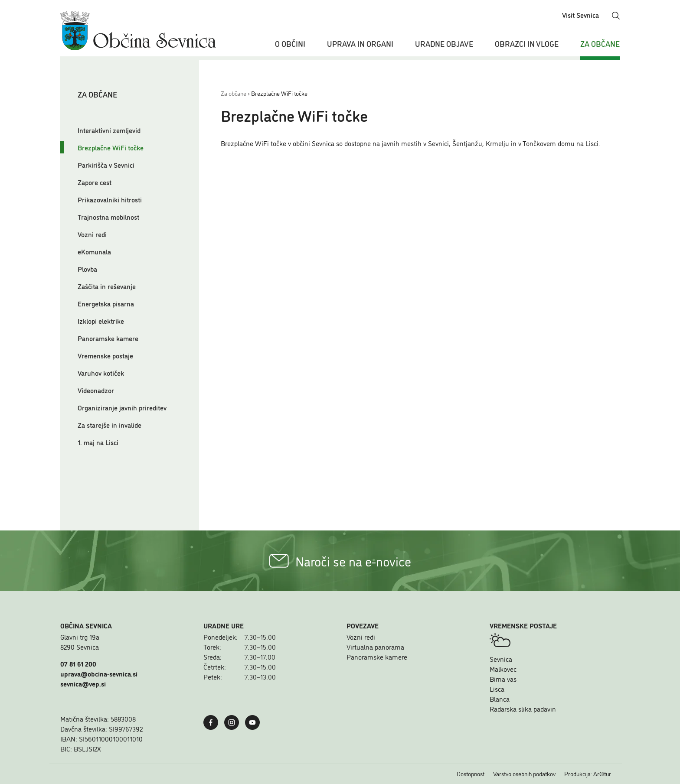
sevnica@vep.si (83, 683)
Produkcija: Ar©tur (588, 774)
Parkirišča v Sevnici (106, 165)
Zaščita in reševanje (107, 286)
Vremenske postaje (105, 355)
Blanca (500, 699)
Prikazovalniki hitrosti (110, 199)
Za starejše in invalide (110, 425)
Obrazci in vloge (527, 43)
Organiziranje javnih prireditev (122, 407)
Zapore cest (95, 182)
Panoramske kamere (108, 338)
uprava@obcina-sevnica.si (99, 673)
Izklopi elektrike (101, 321)
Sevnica (501, 659)
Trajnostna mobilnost (108, 217)
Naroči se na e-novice (340, 561)
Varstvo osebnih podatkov (524, 774)
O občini (290, 43)
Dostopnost (471, 774)
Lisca (497, 689)
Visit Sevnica (580, 15)
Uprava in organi (360, 43)
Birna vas (503, 679)
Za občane (600, 43)
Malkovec (503, 669)
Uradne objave (444, 43)
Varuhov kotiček (101, 373)
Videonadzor (96, 390)
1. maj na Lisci (98, 442)
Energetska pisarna (106, 303)
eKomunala (94, 251)
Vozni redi (92, 234)
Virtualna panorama (375, 647)
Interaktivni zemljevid (109, 130)
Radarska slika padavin (523, 709)
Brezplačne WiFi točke (111, 147)
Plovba (87, 269)
